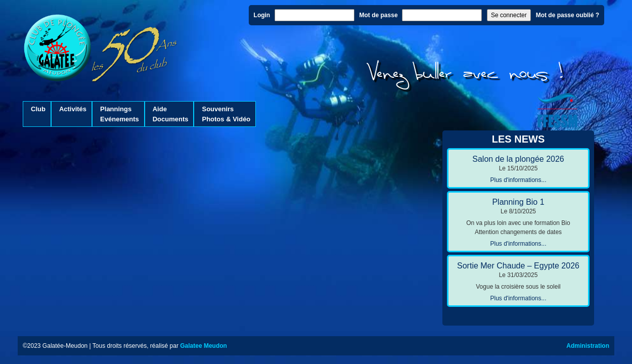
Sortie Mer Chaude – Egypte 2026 (518, 266)
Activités (73, 114)
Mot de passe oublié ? (568, 15)
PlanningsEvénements (120, 114)
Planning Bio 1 (518, 202)
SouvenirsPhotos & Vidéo (226, 114)
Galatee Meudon (204, 346)
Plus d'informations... (518, 180)
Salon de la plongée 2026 (518, 159)
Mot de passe (379, 15)
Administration (588, 346)
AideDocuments (171, 114)
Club (38, 114)
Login (262, 15)
